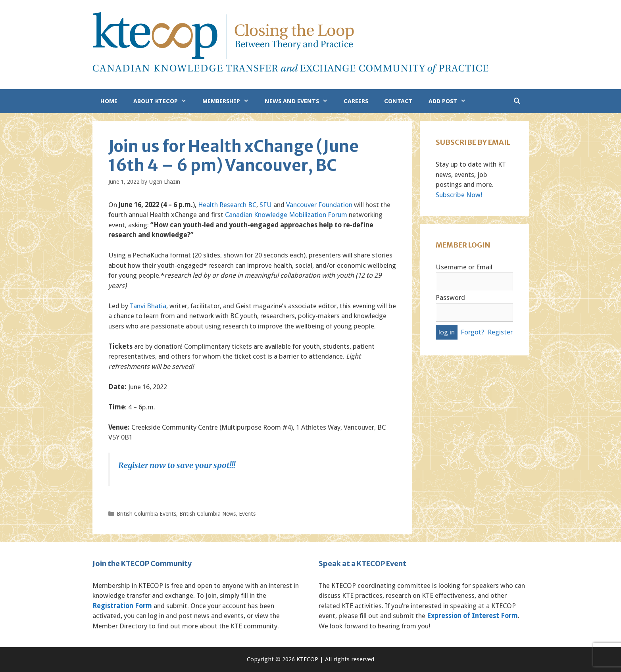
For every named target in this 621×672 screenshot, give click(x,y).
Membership (230, 101)
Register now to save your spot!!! (177, 465)
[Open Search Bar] (517, 101)
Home (109, 101)
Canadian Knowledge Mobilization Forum (286, 215)
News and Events (300, 101)
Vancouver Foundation (319, 205)
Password (450, 298)
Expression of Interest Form (472, 616)
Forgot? (473, 332)
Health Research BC (227, 205)
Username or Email (464, 267)
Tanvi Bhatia (148, 306)
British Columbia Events (146, 514)
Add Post (451, 101)
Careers (356, 101)
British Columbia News (208, 514)
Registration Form (122, 606)
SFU (266, 205)
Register (500, 332)
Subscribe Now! (459, 195)
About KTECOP (164, 101)
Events (247, 514)
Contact (398, 101)
